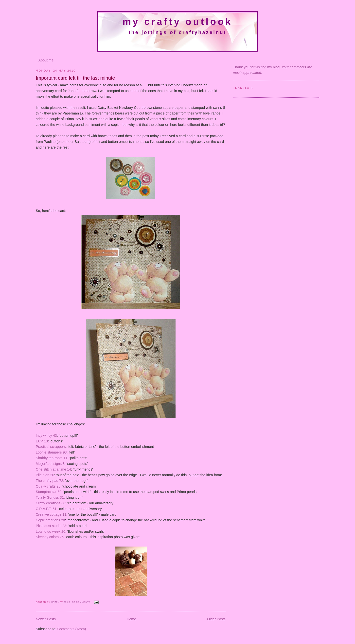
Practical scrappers (51, 447)
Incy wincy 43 (46, 436)
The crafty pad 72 (49, 481)
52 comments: (82, 602)
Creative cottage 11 (51, 514)
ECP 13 (42, 441)
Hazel (55, 602)
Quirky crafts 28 (48, 486)
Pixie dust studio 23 (51, 526)
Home (131, 619)
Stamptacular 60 (49, 492)
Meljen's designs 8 (50, 464)
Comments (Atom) (71, 629)
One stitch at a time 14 (53, 469)
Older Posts (216, 619)
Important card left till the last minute (75, 78)
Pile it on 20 (45, 475)
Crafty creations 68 (51, 503)
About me (46, 60)
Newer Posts (46, 619)
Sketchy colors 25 (50, 537)
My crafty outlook (177, 22)
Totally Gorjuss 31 (50, 497)
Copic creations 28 (50, 520)
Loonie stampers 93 (51, 452)
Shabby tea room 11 (52, 458)
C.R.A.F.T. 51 (46, 509)
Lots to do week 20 (51, 531)
